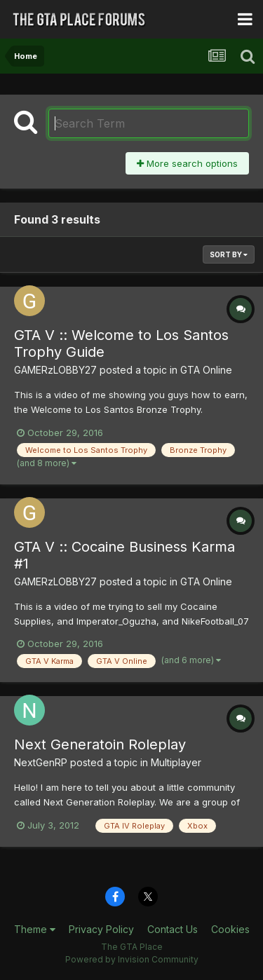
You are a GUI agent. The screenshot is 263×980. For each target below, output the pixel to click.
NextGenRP (41, 762)
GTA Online (206, 370)
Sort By (229, 254)
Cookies (230, 929)
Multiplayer (176, 762)
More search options (187, 163)
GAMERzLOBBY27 (55, 370)
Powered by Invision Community (132, 959)
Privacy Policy (101, 929)
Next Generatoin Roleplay (100, 744)
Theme (35, 929)
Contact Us (173, 929)
